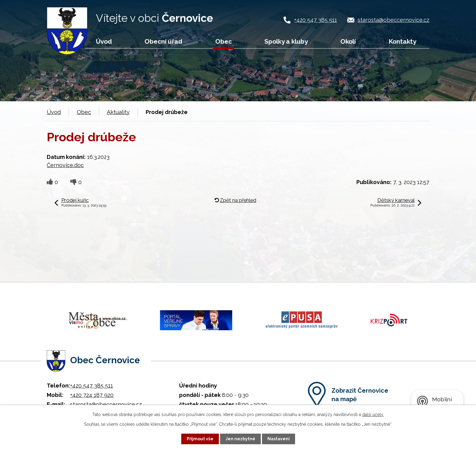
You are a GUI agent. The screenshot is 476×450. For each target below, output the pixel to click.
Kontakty (402, 41)
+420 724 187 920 (92, 395)
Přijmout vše (200, 439)
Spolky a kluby (286, 41)
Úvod (104, 41)
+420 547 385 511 (316, 20)
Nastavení (279, 439)
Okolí (348, 41)
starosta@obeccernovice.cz (393, 20)
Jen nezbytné (240, 439)
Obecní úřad (163, 41)
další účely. (373, 415)
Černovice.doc (65, 165)
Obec (224, 41)
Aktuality (118, 112)
